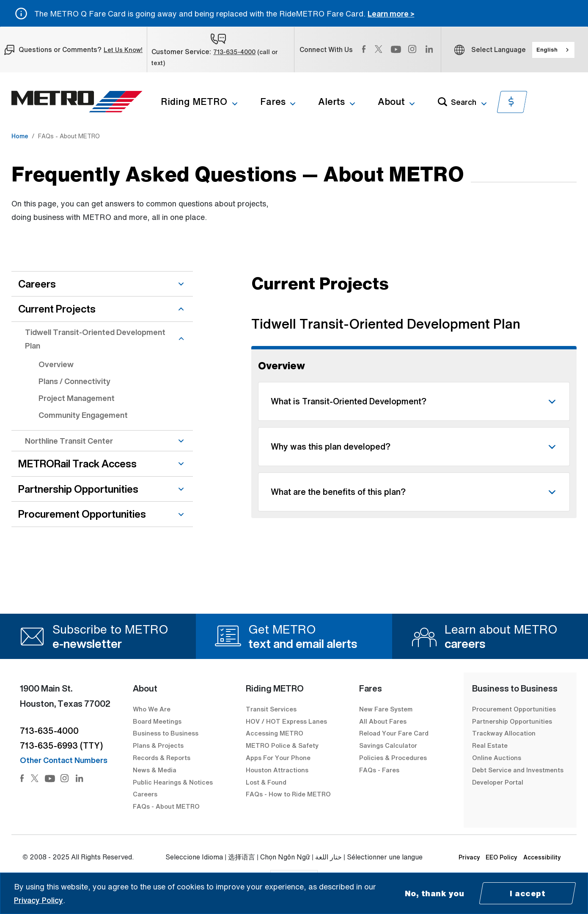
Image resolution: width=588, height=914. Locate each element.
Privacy (469, 857)
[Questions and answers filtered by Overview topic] (414, 395)
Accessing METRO (275, 733)
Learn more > (391, 14)
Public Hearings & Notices (173, 782)
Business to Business (166, 733)
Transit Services (271, 709)
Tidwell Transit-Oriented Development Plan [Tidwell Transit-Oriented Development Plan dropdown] (106, 339)
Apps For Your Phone (278, 758)
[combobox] (553, 50)
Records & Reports (162, 758)
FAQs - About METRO (166, 806)
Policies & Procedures (393, 758)
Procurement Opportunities (514, 709)
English (547, 49)
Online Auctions (497, 758)
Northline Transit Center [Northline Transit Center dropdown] (106, 441)
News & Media (155, 770)
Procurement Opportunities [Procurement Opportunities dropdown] (102, 514)
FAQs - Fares (379, 770)
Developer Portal (498, 782)
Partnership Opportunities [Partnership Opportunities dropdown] (102, 489)
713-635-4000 (234, 52)
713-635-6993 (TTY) (61, 745)
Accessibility (542, 857)
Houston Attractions (277, 770)
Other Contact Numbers (64, 760)
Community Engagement (83, 415)
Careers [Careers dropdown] (102, 284)
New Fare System (386, 709)
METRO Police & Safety (282, 745)
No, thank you (435, 893)
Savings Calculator (388, 745)
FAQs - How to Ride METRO (288, 794)
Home (20, 136)
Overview (56, 364)
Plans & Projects (159, 745)
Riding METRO (194, 102)
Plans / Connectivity (74, 381)
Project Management (77, 398)
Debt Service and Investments (518, 770)
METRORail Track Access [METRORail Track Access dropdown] (102, 464)
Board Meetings (157, 721)
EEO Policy (501, 857)
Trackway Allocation (504, 733)
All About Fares (383, 721)
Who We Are (152, 709)
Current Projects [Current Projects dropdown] (102, 309)
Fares (273, 102)
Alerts (331, 102)
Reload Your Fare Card (394, 733)
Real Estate (490, 745)
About (391, 102)
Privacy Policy (38, 900)
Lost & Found (266, 782)
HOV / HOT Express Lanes (286, 721)
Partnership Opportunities (512, 721)
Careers (145, 794)
